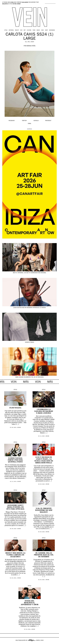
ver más (19, 428)
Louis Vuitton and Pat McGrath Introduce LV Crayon (29, 308)
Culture (29, 30)
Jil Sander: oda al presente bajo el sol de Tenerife (44, 555)
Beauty (17, 30)
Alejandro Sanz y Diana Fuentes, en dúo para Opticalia (15, 507)
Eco (21, 30)
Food (34, 30)
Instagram (52, 30)
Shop (46, 30)
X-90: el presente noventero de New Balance (44, 510)
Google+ (3, 643)
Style (6, 30)
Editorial (11, 30)
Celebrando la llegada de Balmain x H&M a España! (44, 411)
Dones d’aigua (29, 342)
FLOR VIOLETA (15, 408)
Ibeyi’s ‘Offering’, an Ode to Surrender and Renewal (30, 273)
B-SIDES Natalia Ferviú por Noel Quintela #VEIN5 (15, 460)
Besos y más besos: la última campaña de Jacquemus (15, 555)
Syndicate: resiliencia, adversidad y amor (30, 603)
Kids (42, 30)
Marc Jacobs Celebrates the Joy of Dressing (30, 377)
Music (38, 30)
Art (25, 30)
